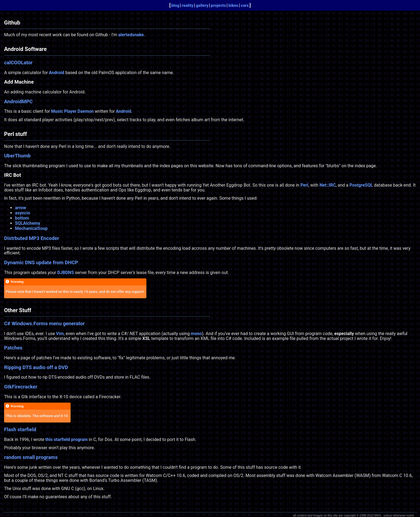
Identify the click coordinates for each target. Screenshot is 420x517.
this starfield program (66, 440)
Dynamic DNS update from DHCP (41, 262)
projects (218, 5)
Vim (60, 334)
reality (188, 5)
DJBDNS (66, 273)
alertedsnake (131, 35)
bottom (22, 218)
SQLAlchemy (28, 223)
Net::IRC (328, 185)
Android (56, 73)
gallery (202, 5)
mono (196, 334)
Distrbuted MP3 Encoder (32, 238)
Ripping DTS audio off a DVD (36, 367)
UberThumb (17, 156)
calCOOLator (18, 63)
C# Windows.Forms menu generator (44, 323)
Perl (304, 185)
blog (175, 5)
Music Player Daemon (72, 111)
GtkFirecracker (21, 387)
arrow (21, 208)
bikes (233, 5)
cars (245, 5)
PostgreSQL (361, 185)
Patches (13, 348)
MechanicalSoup (31, 228)
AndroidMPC (18, 101)
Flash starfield (20, 429)
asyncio (22, 213)
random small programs (31, 457)
